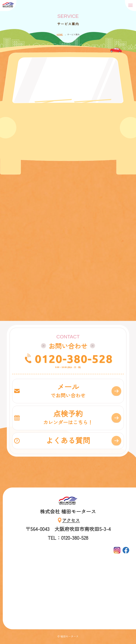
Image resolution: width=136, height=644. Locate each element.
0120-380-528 (75, 538)
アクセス (71, 520)
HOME (60, 35)
